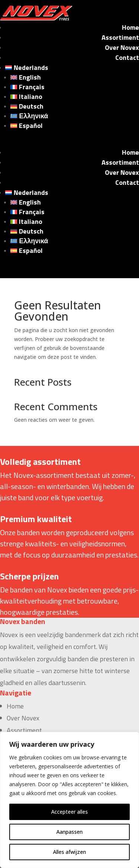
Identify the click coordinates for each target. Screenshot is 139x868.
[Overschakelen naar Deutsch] (75, 106)
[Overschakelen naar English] (75, 77)
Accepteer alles (69, 812)
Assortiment (120, 37)
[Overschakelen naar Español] (75, 126)
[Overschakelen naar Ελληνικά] (75, 116)
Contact (127, 57)
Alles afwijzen (69, 852)
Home (130, 27)
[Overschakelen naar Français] (75, 87)
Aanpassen (69, 832)
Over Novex (122, 47)
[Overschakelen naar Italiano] (75, 97)
